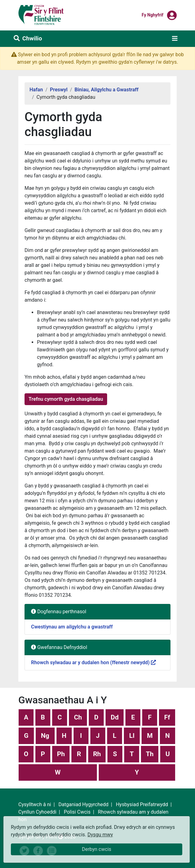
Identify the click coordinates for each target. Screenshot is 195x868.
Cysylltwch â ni (35, 804)
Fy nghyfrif (152, 15)
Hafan (36, 90)
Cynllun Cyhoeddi (37, 812)
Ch (78, 717)
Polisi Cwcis (77, 812)
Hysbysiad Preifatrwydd (142, 804)
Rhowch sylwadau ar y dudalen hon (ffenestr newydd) (93, 662)
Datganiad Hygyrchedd (83, 804)
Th (150, 754)
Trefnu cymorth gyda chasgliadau (66, 399)
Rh (97, 754)
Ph (61, 754)
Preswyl (59, 90)
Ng (45, 736)
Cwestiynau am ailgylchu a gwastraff (72, 627)
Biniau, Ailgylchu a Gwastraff (107, 90)
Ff (167, 717)
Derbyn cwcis (97, 849)
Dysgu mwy (100, 835)
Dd (115, 717)
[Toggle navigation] (175, 39)
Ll (132, 736)
